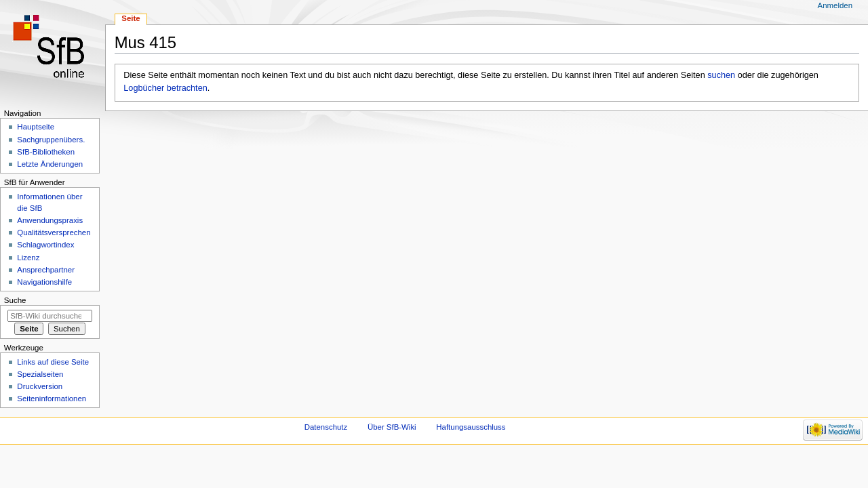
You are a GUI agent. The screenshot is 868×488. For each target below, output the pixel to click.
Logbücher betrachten (165, 88)
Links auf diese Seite (53, 362)
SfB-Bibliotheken (46, 152)
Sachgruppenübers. (51, 140)
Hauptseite (36, 127)
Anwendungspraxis (50, 220)
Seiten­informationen (52, 399)
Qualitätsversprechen (54, 232)
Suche (15, 300)
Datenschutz (326, 427)
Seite (131, 18)
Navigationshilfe (44, 282)
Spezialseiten (40, 374)
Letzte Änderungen (50, 164)
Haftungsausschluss (471, 427)
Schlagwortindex (45, 245)
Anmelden (835, 5)
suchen (721, 75)
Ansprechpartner (46, 270)
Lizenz (28, 258)
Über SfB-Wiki (392, 427)
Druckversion (40, 386)
